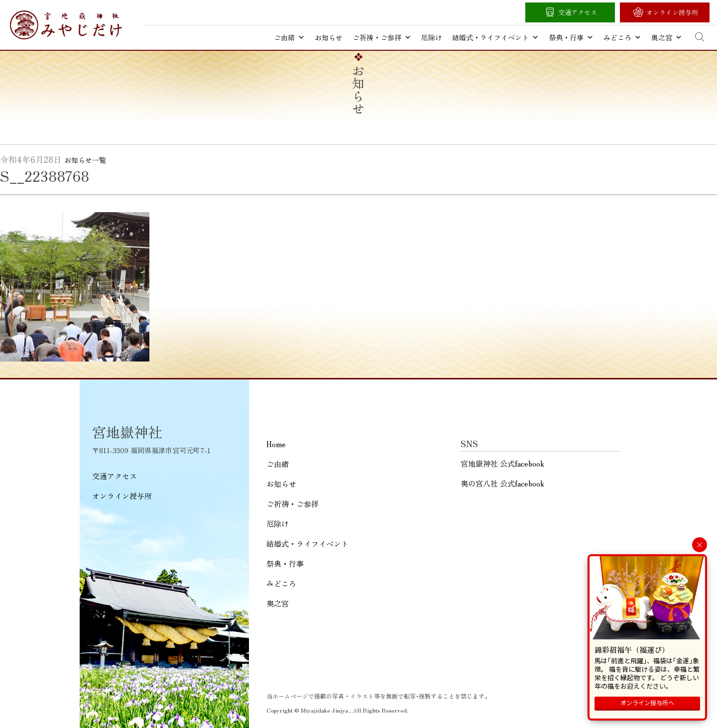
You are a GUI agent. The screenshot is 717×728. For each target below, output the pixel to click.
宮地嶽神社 (66, 25)
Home (276, 444)
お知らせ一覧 (85, 160)
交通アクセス (578, 12)
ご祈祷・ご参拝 (382, 37)
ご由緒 (289, 37)
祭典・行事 (571, 37)
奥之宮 (667, 37)
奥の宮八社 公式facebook (502, 483)
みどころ (622, 37)
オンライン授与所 (672, 12)
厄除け (432, 37)
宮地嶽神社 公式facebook (502, 463)
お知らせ (329, 37)
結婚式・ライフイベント (495, 37)
